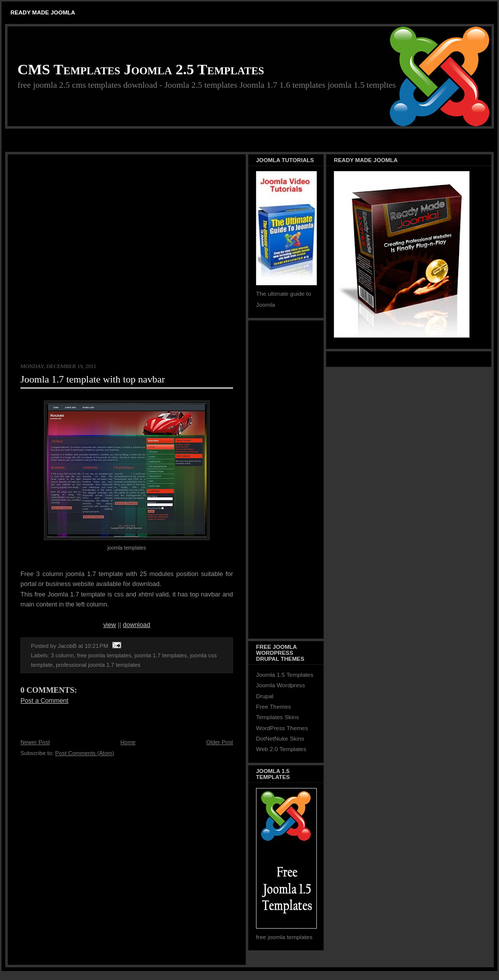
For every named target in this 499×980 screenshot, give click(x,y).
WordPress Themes (282, 728)
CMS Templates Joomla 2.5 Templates (141, 69)
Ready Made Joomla (43, 12)
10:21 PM (97, 646)
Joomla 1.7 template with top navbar (93, 379)
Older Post (220, 742)
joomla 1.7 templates (160, 655)
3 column (62, 655)
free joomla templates (104, 655)
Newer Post (35, 742)
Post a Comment (44, 700)
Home (128, 742)
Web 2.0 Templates (281, 749)
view (110, 625)
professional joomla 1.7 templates (98, 665)
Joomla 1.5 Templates (285, 675)
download (136, 625)
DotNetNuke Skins (280, 739)
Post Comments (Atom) (85, 753)
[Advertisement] (94, 258)
